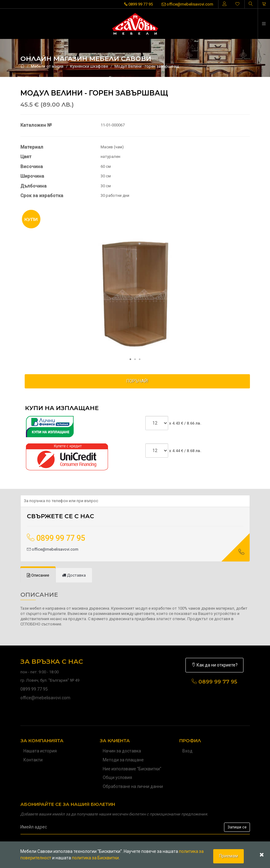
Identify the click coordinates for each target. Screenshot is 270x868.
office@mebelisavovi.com (187, 4)
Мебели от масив (47, 66)
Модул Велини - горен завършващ (147, 66)
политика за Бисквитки (95, 858)
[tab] (38, 576)
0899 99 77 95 (139, 4)
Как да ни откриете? (214, 665)
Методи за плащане (123, 760)
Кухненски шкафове (89, 66)
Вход (187, 751)
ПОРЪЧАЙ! (137, 381)
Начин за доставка (122, 751)
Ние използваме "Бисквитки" (132, 769)
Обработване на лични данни (133, 786)
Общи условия (117, 777)
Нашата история (40, 751)
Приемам (228, 856)
